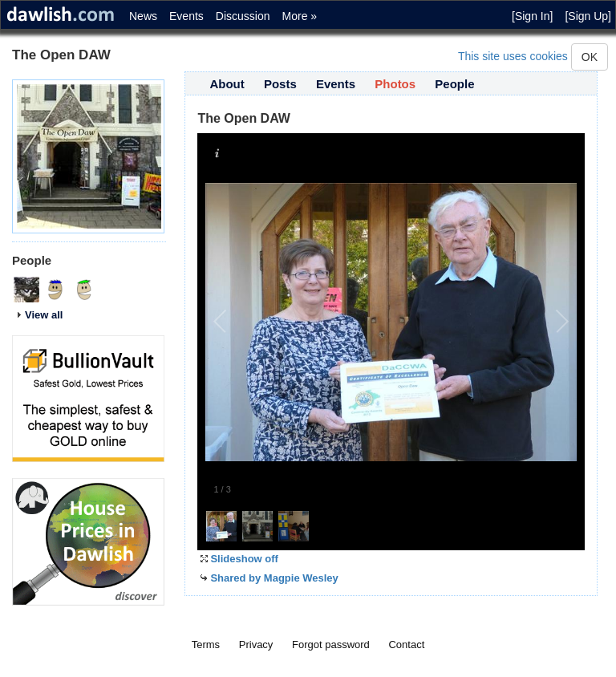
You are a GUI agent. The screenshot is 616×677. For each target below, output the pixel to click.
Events (186, 16)
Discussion (243, 16)
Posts (280, 84)
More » (300, 16)
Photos (395, 84)
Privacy (256, 645)
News (143, 16)
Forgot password (331, 645)
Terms (206, 645)
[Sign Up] (588, 16)
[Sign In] (532, 16)
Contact (406, 645)
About (227, 84)
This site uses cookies (513, 56)
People (454, 84)
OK (590, 57)
